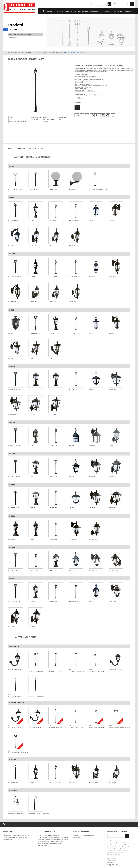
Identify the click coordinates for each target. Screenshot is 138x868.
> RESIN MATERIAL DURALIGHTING (19, 34)
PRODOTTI (19, 53)
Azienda (50, 11)
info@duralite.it (7, 839)
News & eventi (70, 11)
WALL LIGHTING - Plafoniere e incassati (50, 843)
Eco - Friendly (106, 11)
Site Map (110, 863)
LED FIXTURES (42, 845)
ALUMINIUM (29, 53)
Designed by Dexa (113, 865)
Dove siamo (118, 11)
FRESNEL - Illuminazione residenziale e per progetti (53, 839)
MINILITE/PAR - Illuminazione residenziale (50, 841)
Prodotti (59, 11)
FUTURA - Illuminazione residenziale (48, 835)
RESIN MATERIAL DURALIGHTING (47, 53)
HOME (11, 53)
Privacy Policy (112, 859)
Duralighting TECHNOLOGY (88, 11)
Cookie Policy (111, 861)
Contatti (128, 11)
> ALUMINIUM (13, 37)
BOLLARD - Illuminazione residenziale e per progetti (53, 837)
